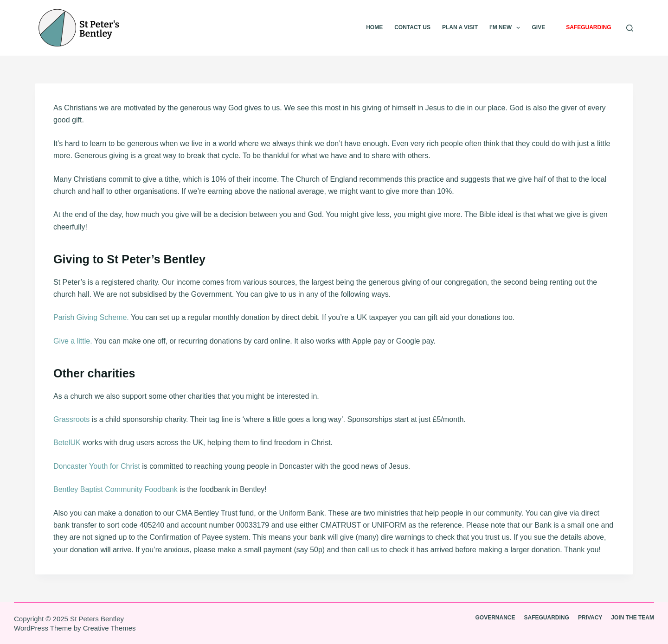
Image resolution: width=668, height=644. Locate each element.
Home (374, 27)
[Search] (630, 28)
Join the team (633, 618)
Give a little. (73, 341)
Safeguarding (588, 27)
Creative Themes (109, 628)
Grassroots (71, 419)
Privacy (590, 618)
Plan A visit (460, 27)
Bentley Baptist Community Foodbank (116, 489)
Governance (495, 618)
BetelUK (67, 443)
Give (538, 27)
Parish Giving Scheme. (91, 317)
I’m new (507, 28)
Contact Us (412, 27)
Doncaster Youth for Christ (97, 466)
